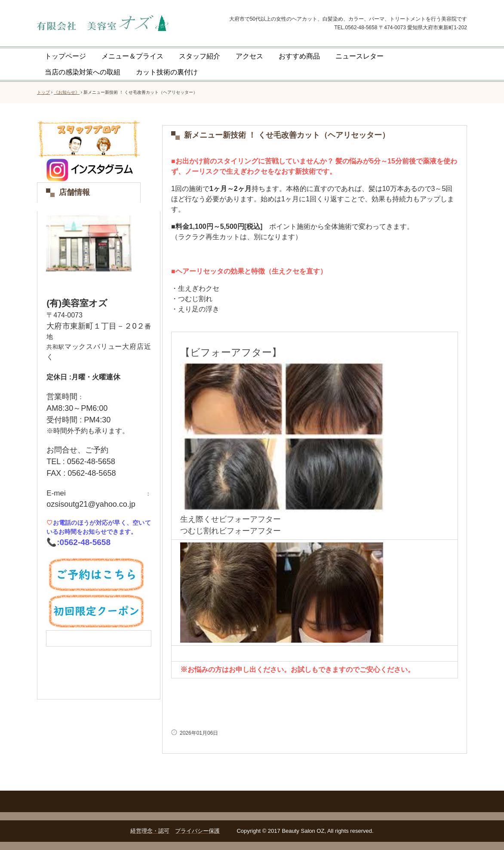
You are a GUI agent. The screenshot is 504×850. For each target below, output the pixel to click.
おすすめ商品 (299, 56)
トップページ (65, 56)
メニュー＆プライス (132, 56)
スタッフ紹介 (200, 56)
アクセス (249, 56)
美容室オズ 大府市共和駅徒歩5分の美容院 (122, 24)
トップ (43, 92)
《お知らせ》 (67, 92)
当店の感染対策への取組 (83, 72)
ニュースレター (360, 56)
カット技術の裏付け (167, 72)
